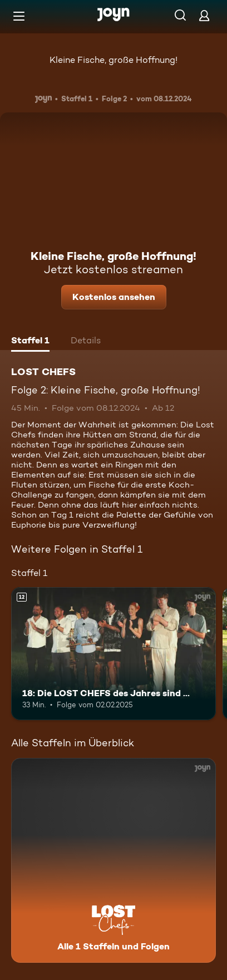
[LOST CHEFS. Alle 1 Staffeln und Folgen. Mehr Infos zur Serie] (113, 860)
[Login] (204, 15)
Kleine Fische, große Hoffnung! (113, 60)
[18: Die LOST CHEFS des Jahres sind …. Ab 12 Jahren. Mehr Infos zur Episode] (113, 654)
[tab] (30, 342)
